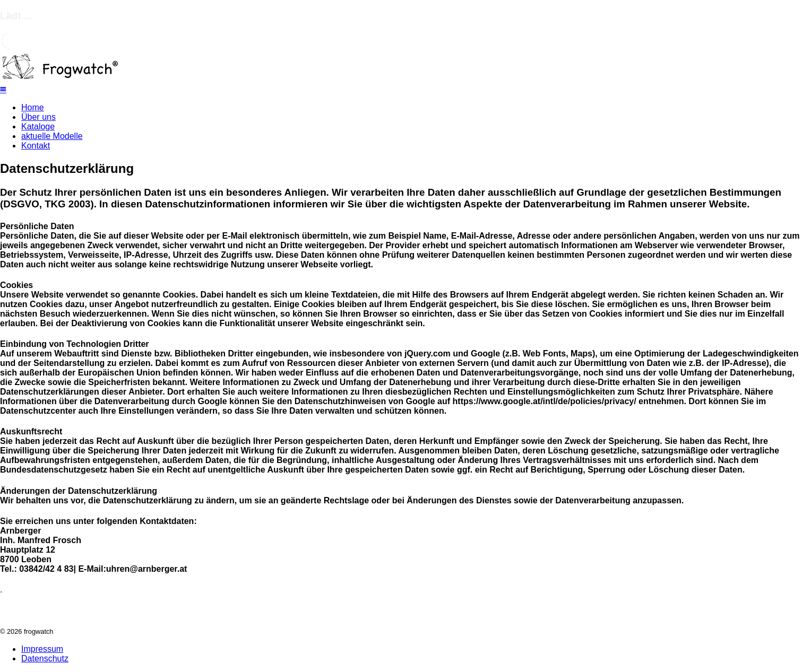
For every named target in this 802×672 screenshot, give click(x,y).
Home (33, 107)
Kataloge (38, 126)
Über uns (38, 117)
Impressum (42, 649)
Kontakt (36, 146)
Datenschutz (45, 658)
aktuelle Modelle (52, 136)
